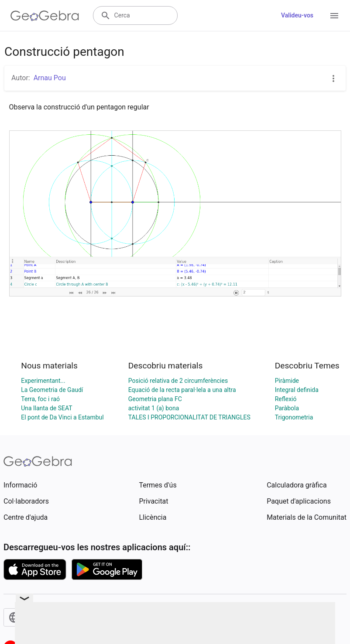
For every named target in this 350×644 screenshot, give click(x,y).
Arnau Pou (50, 78)
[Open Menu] (334, 16)
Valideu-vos (297, 15)
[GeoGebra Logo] (45, 16)
